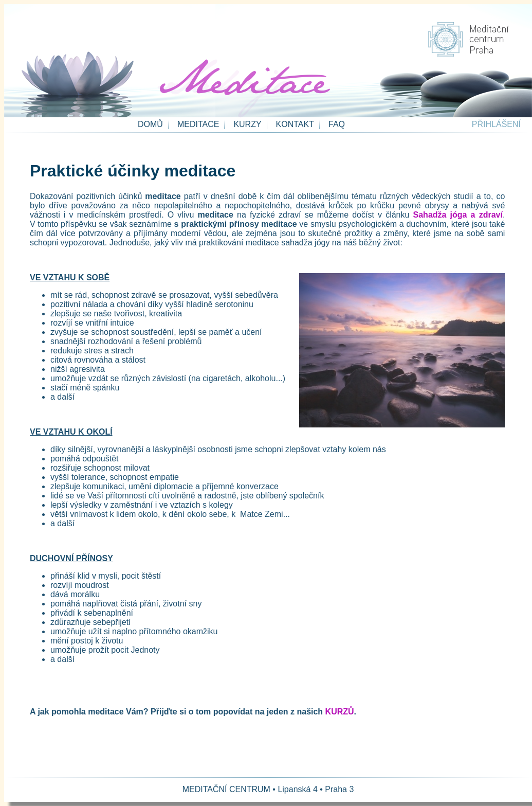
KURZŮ (340, 712)
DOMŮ (150, 124)
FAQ (337, 124)
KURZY (247, 124)
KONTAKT (295, 124)
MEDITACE (198, 124)
